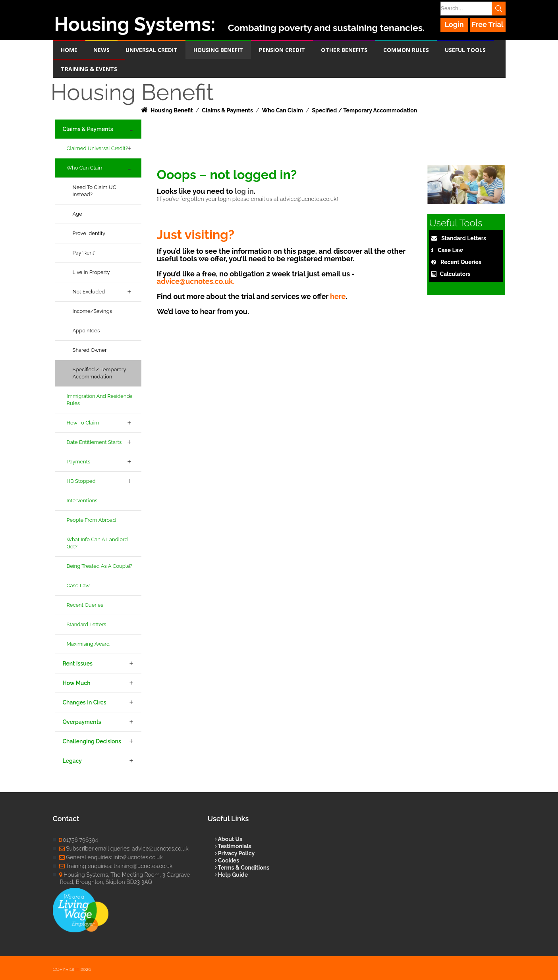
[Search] (473, 9)
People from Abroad (91, 520)
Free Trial (488, 24)
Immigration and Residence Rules (100, 400)
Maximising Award (88, 644)
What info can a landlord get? (97, 543)
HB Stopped (81, 481)
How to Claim (83, 423)
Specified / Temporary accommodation (99, 373)
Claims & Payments (88, 129)
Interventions (82, 501)
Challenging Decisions (92, 741)
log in (244, 191)
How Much (77, 683)
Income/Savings (92, 311)
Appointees (86, 331)
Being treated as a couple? (99, 566)
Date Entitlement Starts (94, 442)
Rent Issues (78, 664)
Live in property (91, 272)
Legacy (72, 761)
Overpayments (82, 722)
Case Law (78, 585)
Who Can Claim (85, 168)
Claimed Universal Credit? (98, 148)
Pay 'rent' (84, 253)
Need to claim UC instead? (95, 191)
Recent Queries (85, 605)
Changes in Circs (85, 702)
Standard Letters (87, 624)
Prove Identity (89, 233)
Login (454, 24)
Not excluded (89, 292)
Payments (79, 462)
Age (77, 214)
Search (499, 9)
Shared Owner (90, 350)
